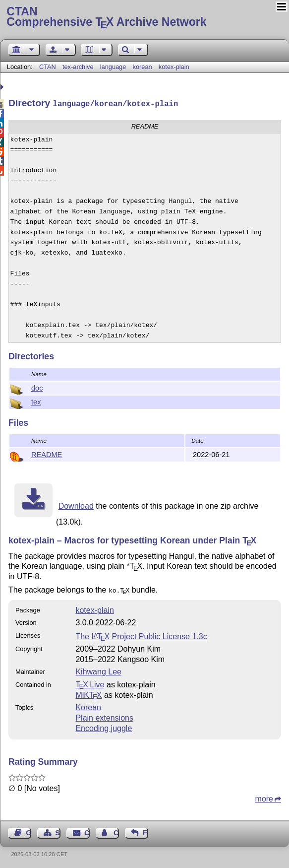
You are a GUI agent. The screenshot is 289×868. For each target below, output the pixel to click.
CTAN (48, 67)
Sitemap (58, 831)
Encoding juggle (104, 726)
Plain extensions (104, 716)
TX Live (90, 683)
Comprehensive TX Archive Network (144, 17)
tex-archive (78, 67)
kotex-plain (174, 67)
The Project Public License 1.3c (141, 634)
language (113, 67)
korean (143, 67)
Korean (88, 705)
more (264, 797)
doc (37, 387)
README (47, 454)
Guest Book (29, 831)
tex (36, 401)
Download (76, 505)
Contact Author (116, 831)
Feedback (145, 831)
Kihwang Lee (98, 670)
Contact (87, 831)
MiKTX (88, 693)
